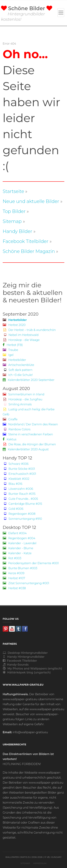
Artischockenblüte (18, 365)
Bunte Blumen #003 (20, 568)
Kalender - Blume (18, 548)
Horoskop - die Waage (21, 340)
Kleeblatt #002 (16, 479)
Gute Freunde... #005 (20, 499)
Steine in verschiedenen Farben (28, 434)
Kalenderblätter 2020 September (29, 380)
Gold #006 (13, 509)
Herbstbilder (14, 360)
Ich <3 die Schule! (18, 375)
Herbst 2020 (14, 325)
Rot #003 (12, 558)
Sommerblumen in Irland (23, 394)
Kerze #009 (13, 573)
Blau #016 (13, 484)
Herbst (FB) (13, 345)
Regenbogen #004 (19, 538)
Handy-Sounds (16, 665)
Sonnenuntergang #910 (22, 519)
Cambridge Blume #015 (22, 504)
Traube (10, 350)
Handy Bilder (17, 231)
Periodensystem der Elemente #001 (31, 563)
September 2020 (21, 314)
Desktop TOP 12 (19, 527)
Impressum (40, 863)
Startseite (13, 191)
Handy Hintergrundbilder (24, 657)
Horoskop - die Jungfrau (23, 399)
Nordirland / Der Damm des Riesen (30, 424)
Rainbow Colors (17, 429)
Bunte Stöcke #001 (19, 469)
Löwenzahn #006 (18, 489)
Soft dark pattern (18, 370)
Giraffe (10, 419)
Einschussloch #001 (19, 474)
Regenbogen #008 (19, 514)
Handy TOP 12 (17, 458)
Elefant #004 (15, 533)
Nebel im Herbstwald (21, 335)
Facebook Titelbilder (26, 241)
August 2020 (16, 388)
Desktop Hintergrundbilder (25, 653)
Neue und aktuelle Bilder (31, 201)
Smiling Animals (17, 404)
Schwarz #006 (16, 464)
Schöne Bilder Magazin (29, 251)
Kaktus (10, 439)
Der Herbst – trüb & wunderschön (29, 330)
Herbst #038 (14, 588)
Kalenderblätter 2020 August (26, 449)
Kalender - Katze (17, 553)
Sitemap (12, 221)
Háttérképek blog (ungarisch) (27, 672)
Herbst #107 (14, 578)
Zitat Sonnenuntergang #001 (26, 583)
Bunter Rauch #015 (19, 494)
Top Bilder (14, 211)
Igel (8, 355)
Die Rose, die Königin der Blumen (29, 444)
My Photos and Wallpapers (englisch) (32, 669)
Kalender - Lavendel (20, 543)
